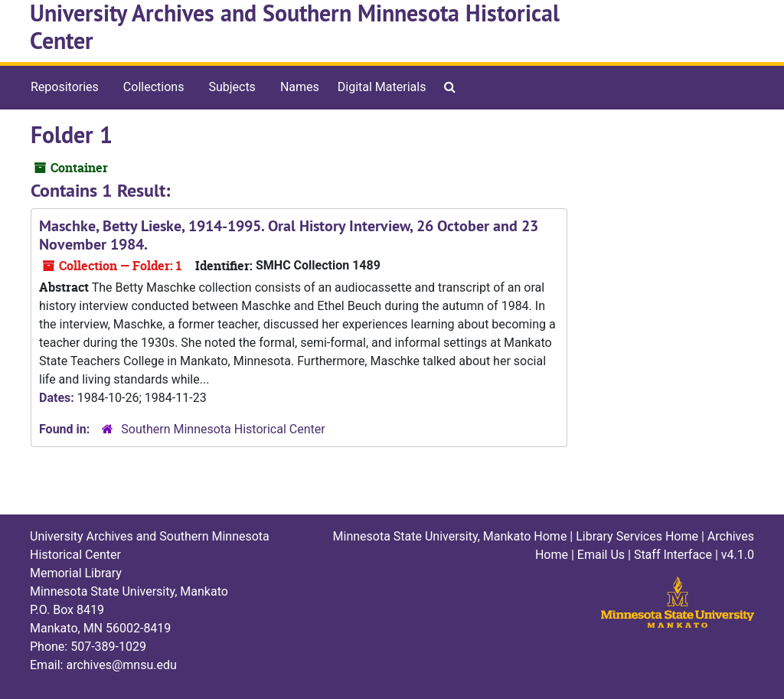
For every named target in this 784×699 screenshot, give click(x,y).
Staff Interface (673, 555)
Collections (154, 87)
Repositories (65, 87)
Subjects (232, 87)
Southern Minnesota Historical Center (223, 429)
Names (300, 87)
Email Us (601, 555)
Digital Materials (382, 87)
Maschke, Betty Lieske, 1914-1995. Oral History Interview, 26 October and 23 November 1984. (289, 235)
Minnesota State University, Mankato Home (450, 536)
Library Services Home (637, 536)
